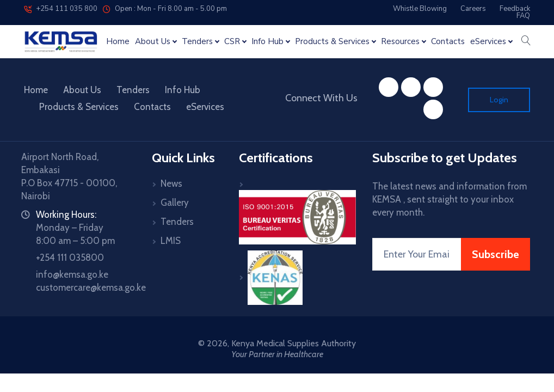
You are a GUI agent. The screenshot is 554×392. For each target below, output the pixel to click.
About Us (82, 90)
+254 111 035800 (70, 258)
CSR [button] (232, 42)
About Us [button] (153, 42)
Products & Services (79, 107)
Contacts (448, 42)
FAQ (523, 16)
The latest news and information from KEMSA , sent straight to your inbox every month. (450, 199)
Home (118, 42)
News (171, 183)
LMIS (171, 241)
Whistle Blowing (420, 9)
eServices (205, 107)
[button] (526, 41)
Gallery (175, 203)
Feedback (515, 9)
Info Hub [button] (267, 42)
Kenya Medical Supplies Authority (294, 343)
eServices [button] (488, 42)
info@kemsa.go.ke (72, 274)
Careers (473, 9)
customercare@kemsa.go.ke (91, 287)
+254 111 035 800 (61, 9)
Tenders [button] (197, 42)
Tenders (133, 90)
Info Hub (183, 90)
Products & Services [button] (332, 42)
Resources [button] (400, 42)
